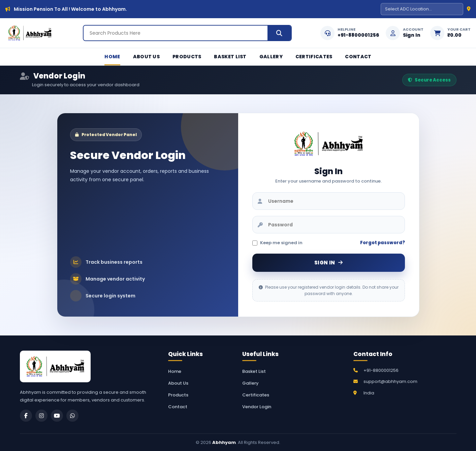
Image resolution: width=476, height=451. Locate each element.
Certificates (314, 57)
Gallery (271, 57)
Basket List (230, 57)
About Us (146, 57)
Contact (358, 57)
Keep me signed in (277, 243)
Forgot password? (383, 243)
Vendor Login (257, 407)
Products (187, 57)
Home (112, 57)
